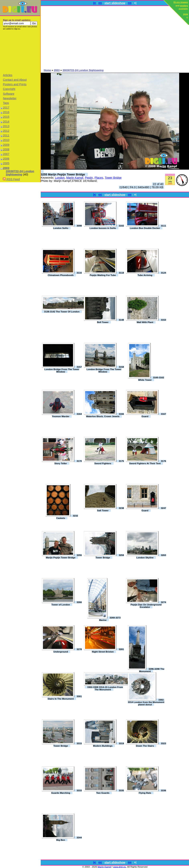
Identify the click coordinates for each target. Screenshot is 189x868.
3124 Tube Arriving (152, 274)
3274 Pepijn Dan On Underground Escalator (148, 605)
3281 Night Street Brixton (108, 650)
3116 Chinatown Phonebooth (65, 274)
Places (99, 178)
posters (184, 6)
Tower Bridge (113, 178)
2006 (6, 159)
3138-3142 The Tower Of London (62, 312)
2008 (6, 149)
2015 (6, 117)
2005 (6, 163)
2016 (6, 112)
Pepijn (89, 178)
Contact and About (15, 80)
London (60, 178)
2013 (6, 126)
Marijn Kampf (75, 178)
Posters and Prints (15, 84)
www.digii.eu (120, 867)
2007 (6, 154)
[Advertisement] (20, 51)
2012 (6, 131)
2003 (6, 168)
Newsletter (10, 98)
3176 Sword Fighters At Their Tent (148, 462)
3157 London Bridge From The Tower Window (63, 369)
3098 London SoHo (68, 227)
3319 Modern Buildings (109, 745)
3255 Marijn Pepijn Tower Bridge (63, 174)
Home (47, 70)
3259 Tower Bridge (110, 556)
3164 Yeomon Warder (67, 415)
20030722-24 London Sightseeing (20, 173)
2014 (6, 122)
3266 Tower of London (67, 603)
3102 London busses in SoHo (107, 227)
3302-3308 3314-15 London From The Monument (105, 688)
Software (9, 94)
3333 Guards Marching (67, 792)
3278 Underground (68, 650)
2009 (6, 145)
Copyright (9, 89)
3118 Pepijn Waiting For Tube (107, 274)
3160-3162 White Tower (151, 379)
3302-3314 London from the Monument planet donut (146, 702)
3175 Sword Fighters (109, 462)
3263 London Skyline (151, 556)
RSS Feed (11, 179)
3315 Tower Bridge (68, 745)
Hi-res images (181, 2)
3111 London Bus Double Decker (148, 227)
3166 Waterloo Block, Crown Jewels (105, 415)
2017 (6, 108)
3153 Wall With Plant (151, 321)
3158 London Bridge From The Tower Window (105, 369)
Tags (6, 103)
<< (100, 3)
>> (130, 3)
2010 (6, 140)
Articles (8, 75)
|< (94, 3)
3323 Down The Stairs (151, 745)
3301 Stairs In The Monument (65, 698)
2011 (6, 135)
